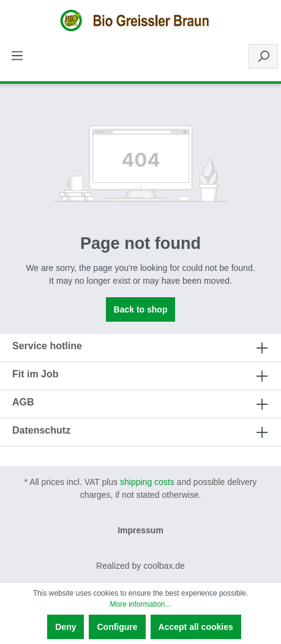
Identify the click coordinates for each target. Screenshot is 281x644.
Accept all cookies (196, 627)
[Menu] (17, 56)
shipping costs (147, 482)
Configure (117, 627)
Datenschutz (41, 430)
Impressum (140, 530)
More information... (140, 604)
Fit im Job (36, 374)
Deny (66, 627)
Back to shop (141, 309)
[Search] (263, 56)
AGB (23, 402)
